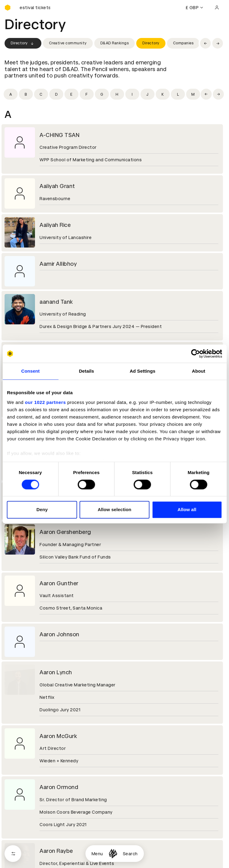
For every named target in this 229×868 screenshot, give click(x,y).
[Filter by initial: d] (56, 94)
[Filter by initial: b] (26, 94)
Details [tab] (86, 371)
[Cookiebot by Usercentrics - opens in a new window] (195, 354)
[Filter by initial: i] (132, 94)
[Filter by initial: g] (102, 94)
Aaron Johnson (59, 634)
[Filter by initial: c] (41, 94)
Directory (23, 43)
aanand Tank (56, 302)
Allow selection (114, 510)
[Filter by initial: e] (71, 94)
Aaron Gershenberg (65, 532)
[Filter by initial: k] (163, 94)
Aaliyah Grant (57, 186)
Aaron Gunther (59, 583)
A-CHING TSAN (59, 135)
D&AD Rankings (115, 43)
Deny (42, 510)
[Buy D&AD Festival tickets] (35, 8)
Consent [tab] (31, 371)
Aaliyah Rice (55, 225)
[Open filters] (13, 854)
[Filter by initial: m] (193, 94)
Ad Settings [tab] (142, 371)
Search (130, 854)
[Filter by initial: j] (147, 94)
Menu (97, 854)
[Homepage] (113, 854)
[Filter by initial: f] (87, 94)
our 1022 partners (45, 402)
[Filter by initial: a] (11, 94)
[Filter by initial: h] (117, 94)
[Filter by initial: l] (178, 94)
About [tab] (199, 371)
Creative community (68, 43)
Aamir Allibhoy (58, 264)
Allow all (187, 510)
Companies (183, 43)
